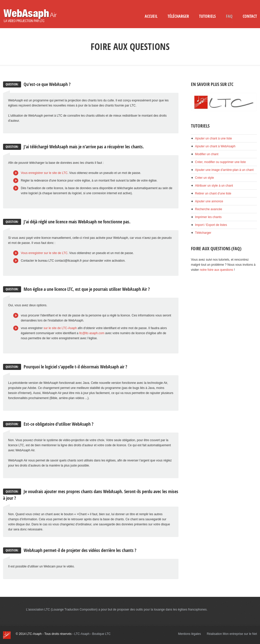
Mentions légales (189, 634)
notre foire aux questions (216, 270)
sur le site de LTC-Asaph (60, 328)
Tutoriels (207, 16)
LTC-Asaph (82, 634)
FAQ (229, 16)
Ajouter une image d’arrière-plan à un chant (224, 170)
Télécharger (178, 16)
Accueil (151, 16)
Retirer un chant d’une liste (213, 193)
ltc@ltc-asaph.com (92, 333)
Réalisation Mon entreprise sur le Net (232, 634)
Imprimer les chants (208, 217)
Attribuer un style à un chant (214, 186)
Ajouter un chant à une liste (213, 138)
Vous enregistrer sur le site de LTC (44, 173)
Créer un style (205, 178)
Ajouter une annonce (209, 201)
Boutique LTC (101, 634)
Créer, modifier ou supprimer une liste (220, 162)
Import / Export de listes (211, 225)
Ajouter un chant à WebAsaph (215, 146)
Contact (250, 16)
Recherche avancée (209, 209)
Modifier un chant (207, 154)
